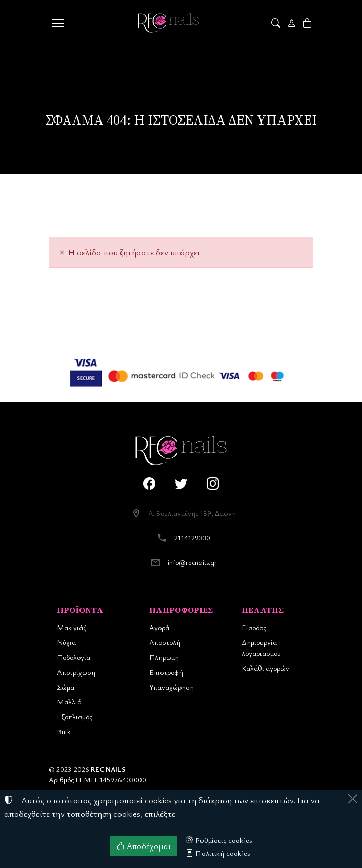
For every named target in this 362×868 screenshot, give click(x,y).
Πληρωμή (164, 657)
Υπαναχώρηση (172, 687)
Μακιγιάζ (72, 627)
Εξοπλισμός (75, 716)
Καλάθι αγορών (265, 668)
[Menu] (57, 23)
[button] (277, 23)
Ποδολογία (74, 657)
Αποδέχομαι (144, 846)
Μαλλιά (69, 702)
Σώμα (66, 687)
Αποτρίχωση (76, 672)
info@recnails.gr (192, 562)
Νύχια (66, 642)
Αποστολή (165, 642)
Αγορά (159, 627)
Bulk (64, 731)
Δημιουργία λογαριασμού (261, 648)
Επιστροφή (166, 672)
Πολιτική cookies (218, 853)
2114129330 (192, 538)
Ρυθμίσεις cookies (219, 840)
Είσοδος (254, 627)
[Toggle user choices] (293, 23)
